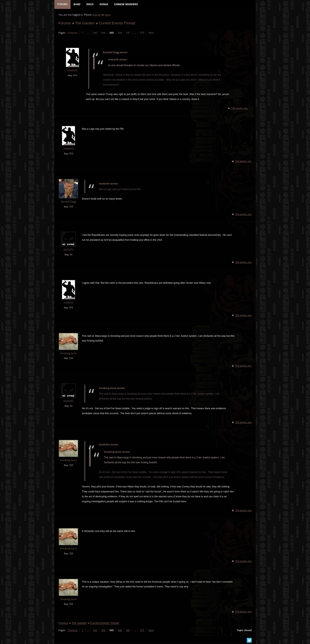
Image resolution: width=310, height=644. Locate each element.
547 (128, 33)
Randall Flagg (68, 202)
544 (103, 33)
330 (71, 358)
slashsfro (69, 250)
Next (151, 33)
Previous (73, 33)
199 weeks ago (239, 108)
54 (71, 254)
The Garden (85, 23)
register (97, 15)
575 (142, 33)
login (107, 15)
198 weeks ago (243, 161)
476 (75, 75)
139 (71, 207)
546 (120, 33)
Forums (64, 23)
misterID (72, 71)
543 (95, 33)
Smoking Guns (68, 353)
